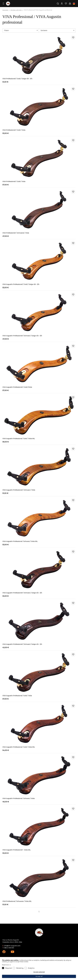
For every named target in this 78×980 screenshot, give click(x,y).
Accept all (39, 976)
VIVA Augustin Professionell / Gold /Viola (17, 387)
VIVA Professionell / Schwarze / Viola (16, 233)
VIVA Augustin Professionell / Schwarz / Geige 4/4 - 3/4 (22, 336)
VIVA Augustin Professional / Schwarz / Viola (18, 798)
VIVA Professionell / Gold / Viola (14, 130)
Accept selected (39, 972)
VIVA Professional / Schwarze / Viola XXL (17, 901)
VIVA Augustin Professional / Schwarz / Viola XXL (20, 541)
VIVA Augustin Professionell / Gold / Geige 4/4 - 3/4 (21, 284)
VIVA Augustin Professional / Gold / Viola (17, 696)
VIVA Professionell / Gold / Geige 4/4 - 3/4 (17, 79)
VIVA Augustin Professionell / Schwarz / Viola (19, 490)
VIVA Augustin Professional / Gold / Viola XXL (19, 439)
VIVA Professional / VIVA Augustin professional (38, 10)
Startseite (5, 10)
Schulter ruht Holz (16, 10)
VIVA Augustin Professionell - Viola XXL (17, 850)
